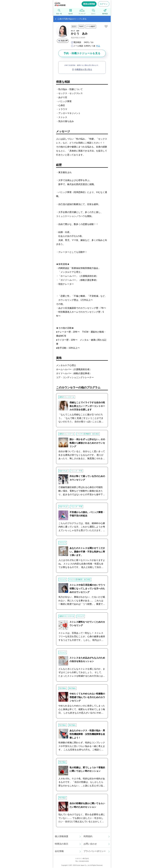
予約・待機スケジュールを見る (82, 53)
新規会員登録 (89, 4)
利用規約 (88, 836)
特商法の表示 (61, 844)
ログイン (104, 4)
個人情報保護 (61, 836)
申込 (98, 46)
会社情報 (59, 851)
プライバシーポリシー (95, 851)
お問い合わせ (90, 844)
